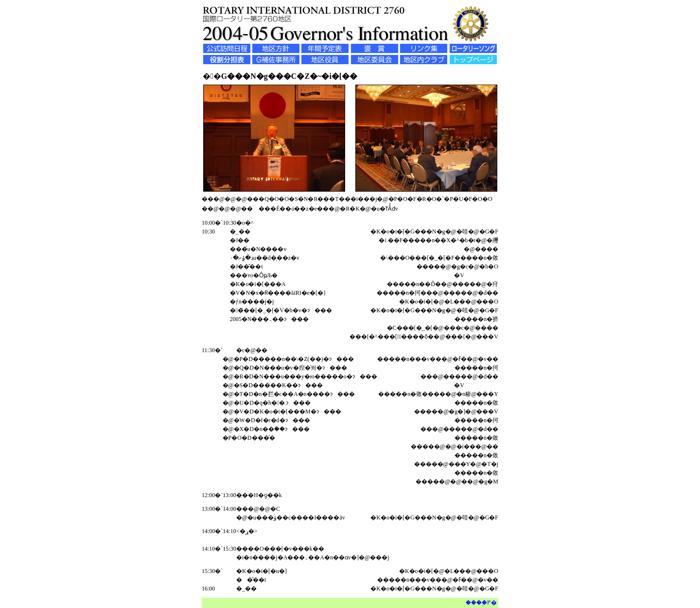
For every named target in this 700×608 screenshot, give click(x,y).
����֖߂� (481, 603)
